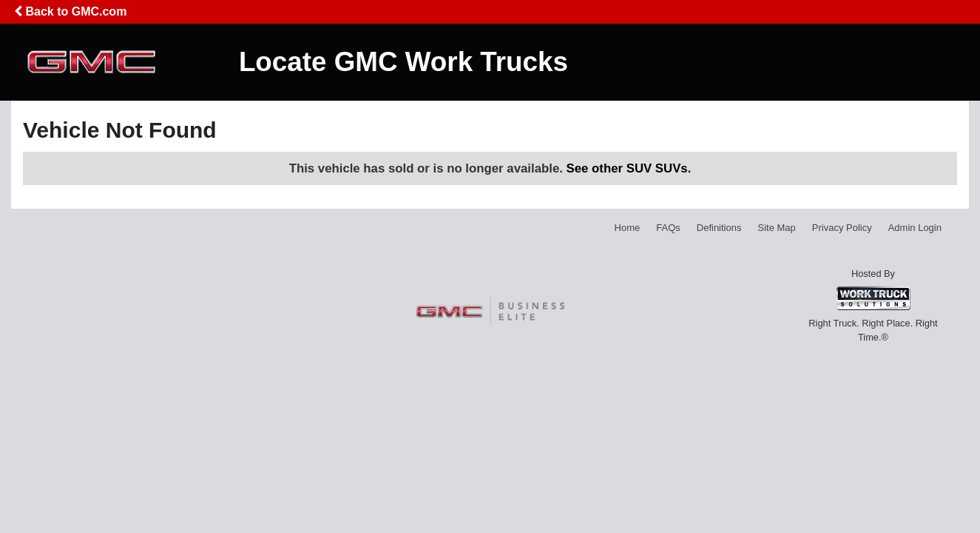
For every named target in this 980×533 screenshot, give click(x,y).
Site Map (776, 228)
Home (628, 228)
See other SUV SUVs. (629, 168)
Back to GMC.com (70, 11)
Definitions (719, 228)
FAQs (668, 228)
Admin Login (915, 228)
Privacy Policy (842, 228)
